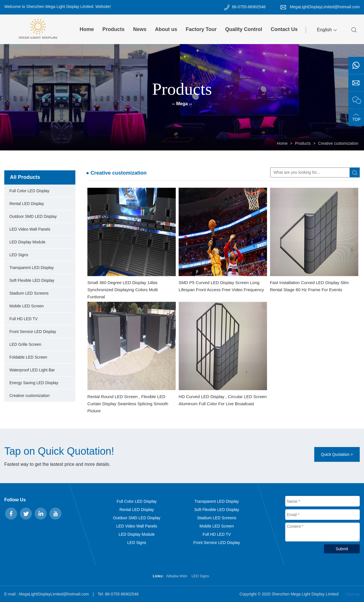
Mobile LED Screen (27, 306)
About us (166, 29)
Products (113, 29)
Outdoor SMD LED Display (33, 216)
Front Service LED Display (33, 332)
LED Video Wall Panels (30, 229)
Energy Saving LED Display (34, 383)
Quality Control (244, 29)
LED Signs (19, 255)
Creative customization (338, 143)
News (140, 29)
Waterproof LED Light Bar (32, 370)
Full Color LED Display (29, 191)
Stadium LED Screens (29, 293)
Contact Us (284, 29)
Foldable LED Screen (28, 357)
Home (87, 29)
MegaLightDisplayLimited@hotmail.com (325, 7)
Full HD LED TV (23, 319)
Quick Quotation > (337, 454)
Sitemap (352, 594)
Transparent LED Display (32, 268)
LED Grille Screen (25, 344)
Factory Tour (201, 29)
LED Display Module (27, 242)
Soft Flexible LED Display (32, 280)
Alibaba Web (176, 576)
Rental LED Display (27, 204)
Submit (342, 549)
